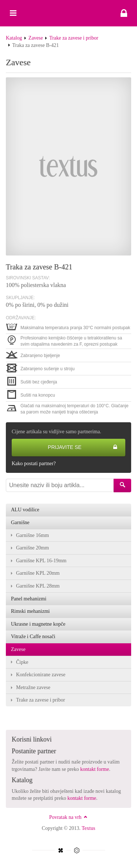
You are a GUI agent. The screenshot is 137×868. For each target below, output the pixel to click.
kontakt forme (95, 769)
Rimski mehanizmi (30, 611)
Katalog (14, 38)
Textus (89, 828)
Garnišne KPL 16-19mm (41, 561)
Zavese (36, 38)
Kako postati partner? (34, 464)
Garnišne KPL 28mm (38, 586)
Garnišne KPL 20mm (38, 573)
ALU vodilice (25, 510)
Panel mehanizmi (29, 599)
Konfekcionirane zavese (41, 675)
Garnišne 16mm (33, 535)
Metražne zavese (33, 687)
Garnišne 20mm (33, 548)
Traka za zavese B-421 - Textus (68, 13)
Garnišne (20, 523)
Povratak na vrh (68, 817)
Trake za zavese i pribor (74, 38)
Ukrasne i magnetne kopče (38, 624)
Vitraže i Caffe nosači (33, 637)
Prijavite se (83, 448)
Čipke (22, 662)
